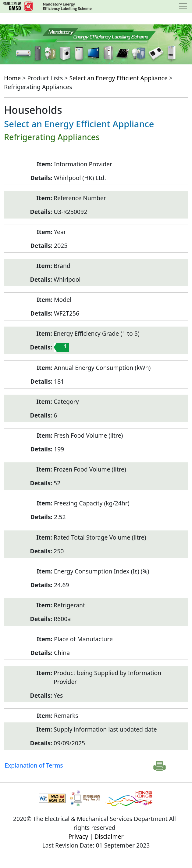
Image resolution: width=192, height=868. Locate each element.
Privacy (78, 836)
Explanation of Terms (34, 765)
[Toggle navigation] (183, 6)
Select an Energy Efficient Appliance (118, 78)
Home (12, 78)
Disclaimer (109, 836)
